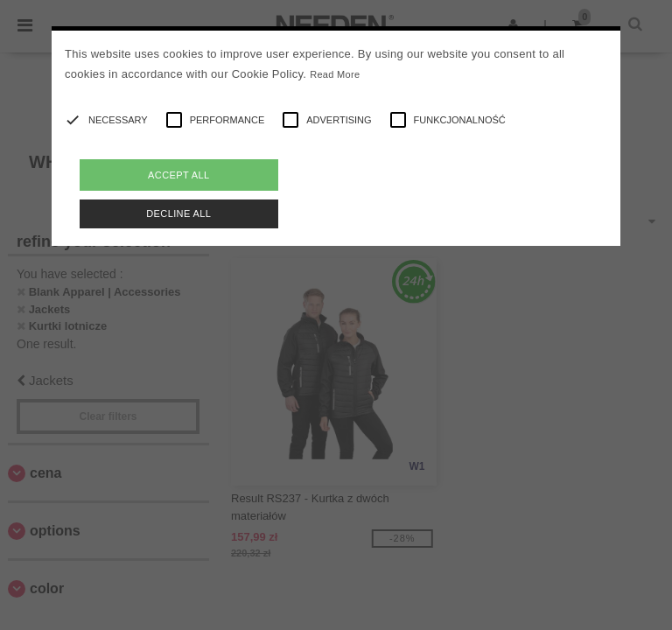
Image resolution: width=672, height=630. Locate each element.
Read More (335, 74)
